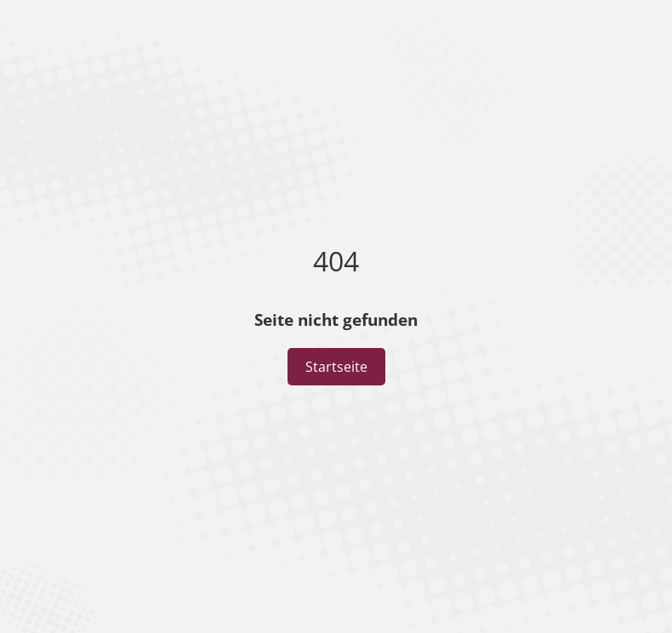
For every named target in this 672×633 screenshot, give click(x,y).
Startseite (336, 367)
